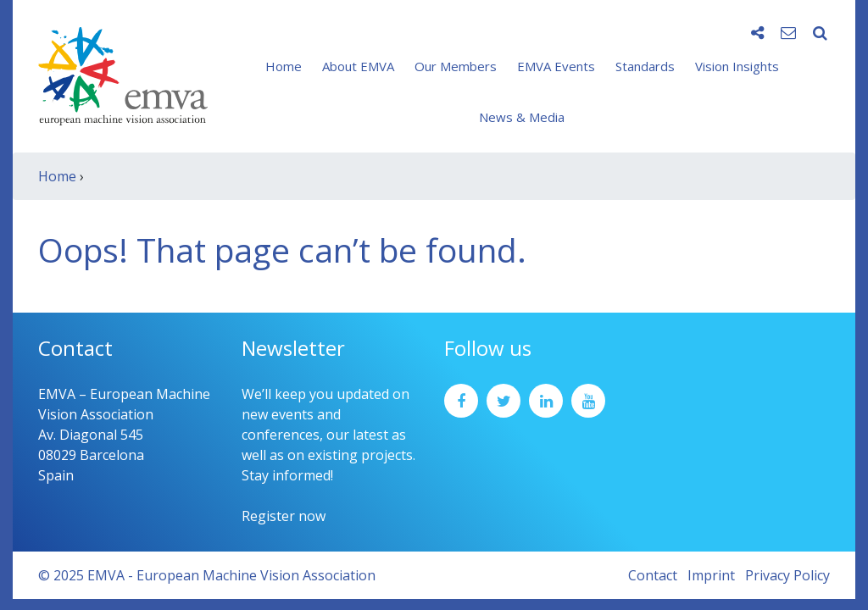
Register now (284, 516)
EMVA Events (556, 66)
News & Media (522, 117)
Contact (653, 575)
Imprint (711, 575)
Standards (645, 66)
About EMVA (358, 66)
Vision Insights (737, 66)
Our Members (456, 66)
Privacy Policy (787, 575)
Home (284, 66)
